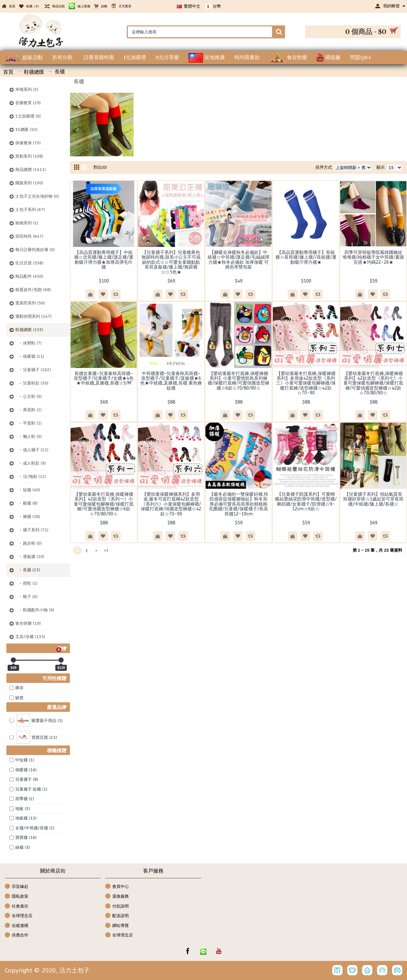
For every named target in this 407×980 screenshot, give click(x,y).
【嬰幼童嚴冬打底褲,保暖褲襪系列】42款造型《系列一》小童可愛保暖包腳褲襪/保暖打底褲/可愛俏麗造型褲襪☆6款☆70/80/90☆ (104, 504)
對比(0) (100, 167)
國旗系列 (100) (29, 183)
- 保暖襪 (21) (30, 356)
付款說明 (117, 906)
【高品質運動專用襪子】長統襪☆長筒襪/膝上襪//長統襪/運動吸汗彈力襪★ (306, 257)
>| (106, 551)
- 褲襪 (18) (28, 517)
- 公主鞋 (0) (28, 396)
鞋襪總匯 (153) (29, 330)
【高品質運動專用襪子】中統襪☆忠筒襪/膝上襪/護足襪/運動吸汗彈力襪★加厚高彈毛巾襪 (104, 260)
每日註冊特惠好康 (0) (35, 250)
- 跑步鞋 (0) (28, 543)
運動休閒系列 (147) (33, 316)
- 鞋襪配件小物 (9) (35, 610)
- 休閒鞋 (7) (28, 343)
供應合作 (17, 935)
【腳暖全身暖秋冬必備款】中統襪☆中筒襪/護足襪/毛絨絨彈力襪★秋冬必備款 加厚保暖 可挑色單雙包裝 (238, 260)
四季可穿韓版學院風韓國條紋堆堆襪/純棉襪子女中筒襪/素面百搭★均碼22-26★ (373, 257)
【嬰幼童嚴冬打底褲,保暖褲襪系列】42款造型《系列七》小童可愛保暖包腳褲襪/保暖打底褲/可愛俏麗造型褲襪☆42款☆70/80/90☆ (373, 383)
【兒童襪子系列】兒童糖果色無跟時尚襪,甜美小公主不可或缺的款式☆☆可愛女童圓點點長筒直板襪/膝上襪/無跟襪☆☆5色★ (171, 262)
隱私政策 (17, 897)
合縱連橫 (17, 926)
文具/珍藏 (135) (30, 637)
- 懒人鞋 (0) (28, 436)
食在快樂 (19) (28, 623)
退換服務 (117, 897)
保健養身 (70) (28, 143)
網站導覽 (117, 926)
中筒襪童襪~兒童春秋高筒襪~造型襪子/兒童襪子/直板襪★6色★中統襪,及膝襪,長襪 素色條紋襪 (171, 381)
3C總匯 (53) (26, 129)
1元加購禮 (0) (28, 116)
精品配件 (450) (29, 276)
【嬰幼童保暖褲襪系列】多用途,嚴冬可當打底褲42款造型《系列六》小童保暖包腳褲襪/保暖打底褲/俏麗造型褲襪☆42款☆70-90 (171, 504)
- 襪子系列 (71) (32, 530)
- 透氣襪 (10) (30, 557)
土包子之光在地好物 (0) (37, 196)
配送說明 (117, 916)
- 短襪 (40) (28, 490)
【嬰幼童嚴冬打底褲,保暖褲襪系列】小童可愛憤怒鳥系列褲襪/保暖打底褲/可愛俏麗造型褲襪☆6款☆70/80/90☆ (238, 381)
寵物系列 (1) (27, 223)
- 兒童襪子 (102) (33, 370)
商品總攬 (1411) (31, 170)
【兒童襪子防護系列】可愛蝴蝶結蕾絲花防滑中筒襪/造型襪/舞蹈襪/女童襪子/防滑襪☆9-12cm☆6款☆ (306, 502)
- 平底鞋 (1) (28, 423)
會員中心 (117, 887)
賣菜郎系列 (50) (30, 303)
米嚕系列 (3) (27, 89)
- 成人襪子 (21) (32, 450)
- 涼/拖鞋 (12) (31, 476)
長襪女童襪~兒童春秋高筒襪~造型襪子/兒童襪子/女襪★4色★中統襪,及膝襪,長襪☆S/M (104, 378)
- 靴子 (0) (26, 597)
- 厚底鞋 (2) (28, 410)
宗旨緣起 (17, 887)
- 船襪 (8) (26, 503)
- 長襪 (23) (28, 570)
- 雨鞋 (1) (26, 583)
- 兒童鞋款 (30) (32, 383)
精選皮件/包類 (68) (33, 290)
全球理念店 (19, 916)
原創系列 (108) (29, 156)
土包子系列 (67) (30, 210)
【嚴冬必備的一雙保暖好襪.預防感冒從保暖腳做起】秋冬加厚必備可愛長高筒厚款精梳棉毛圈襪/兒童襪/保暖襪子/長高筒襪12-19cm (238, 504)
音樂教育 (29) (28, 103)
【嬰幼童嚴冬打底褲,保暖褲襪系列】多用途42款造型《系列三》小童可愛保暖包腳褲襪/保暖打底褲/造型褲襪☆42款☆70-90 (306, 383)
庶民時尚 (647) (29, 236)
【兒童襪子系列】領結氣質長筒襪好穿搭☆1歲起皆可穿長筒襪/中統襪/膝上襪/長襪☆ (373, 499)
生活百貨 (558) (29, 263)
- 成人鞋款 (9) (31, 463)
